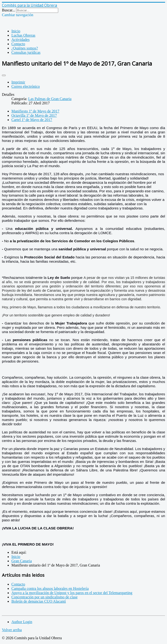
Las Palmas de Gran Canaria (50, 99)
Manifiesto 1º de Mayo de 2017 (35, 111)
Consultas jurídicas (26, 52)
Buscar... (9, 10)
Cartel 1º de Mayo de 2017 (32, 120)
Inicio (16, 31)
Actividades (20, 40)
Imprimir (18, 82)
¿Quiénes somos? (25, 48)
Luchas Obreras (23, 35)
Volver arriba (12, 630)
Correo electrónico (26, 86)
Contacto (18, 44)
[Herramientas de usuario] (4, 75)
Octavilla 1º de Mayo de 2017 (34, 115)
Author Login (22, 622)
